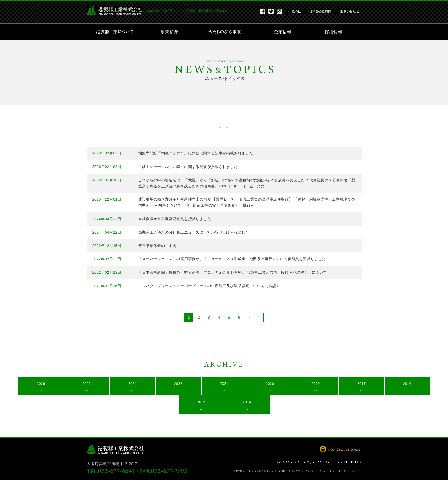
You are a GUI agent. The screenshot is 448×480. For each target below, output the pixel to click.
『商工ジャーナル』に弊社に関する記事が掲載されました (188, 167)
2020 (270, 384)
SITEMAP (353, 462)
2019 (316, 384)
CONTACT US (326, 462)
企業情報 (284, 32)
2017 (361, 384)
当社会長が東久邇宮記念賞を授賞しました (175, 219)
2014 (247, 402)
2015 (201, 402)
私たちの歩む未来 (226, 32)
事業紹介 (170, 32)
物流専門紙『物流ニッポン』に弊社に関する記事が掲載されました (196, 153)
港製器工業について (117, 32)
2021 (224, 384)
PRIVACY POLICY (293, 462)
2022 (178, 384)
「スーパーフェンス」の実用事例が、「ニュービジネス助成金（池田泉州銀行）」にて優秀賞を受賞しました (232, 259)
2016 (407, 384)
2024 (132, 384)
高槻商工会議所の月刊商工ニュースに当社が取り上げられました (194, 232)
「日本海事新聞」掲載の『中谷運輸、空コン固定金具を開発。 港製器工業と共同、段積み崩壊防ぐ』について (233, 272)
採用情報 (335, 32)
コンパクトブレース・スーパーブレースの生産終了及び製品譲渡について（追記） (209, 286)
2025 (87, 384)
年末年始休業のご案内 (157, 246)
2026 (41, 384)
